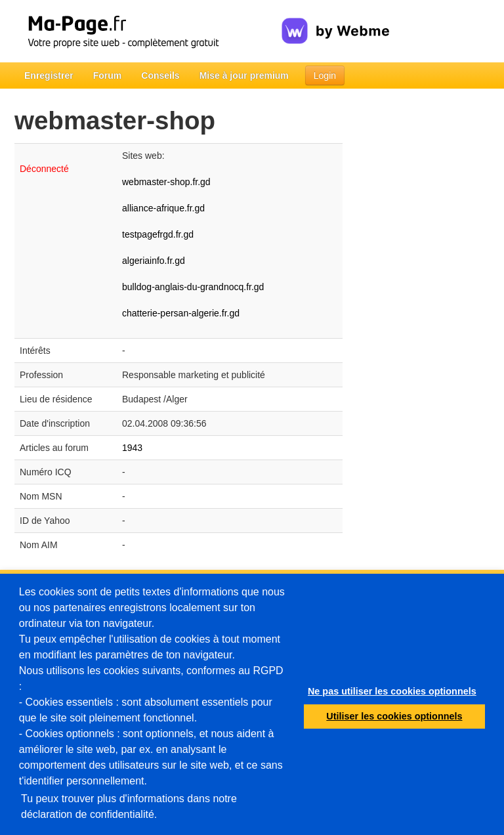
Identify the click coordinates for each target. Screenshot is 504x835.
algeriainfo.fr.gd (154, 261)
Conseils (160, 75)
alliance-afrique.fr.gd (163, 208)
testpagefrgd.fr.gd (158, 234)
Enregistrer (49, 75)
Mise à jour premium (244, 75)
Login (325, 75)
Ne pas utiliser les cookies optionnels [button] (392, 691)
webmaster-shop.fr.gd (166, 182)
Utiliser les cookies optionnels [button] (394, 716)
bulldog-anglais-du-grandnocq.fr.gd (193, 287)
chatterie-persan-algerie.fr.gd (181, 313)
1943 (132, 448)
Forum (108, 75)
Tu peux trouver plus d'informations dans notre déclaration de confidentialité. (129, 806)
